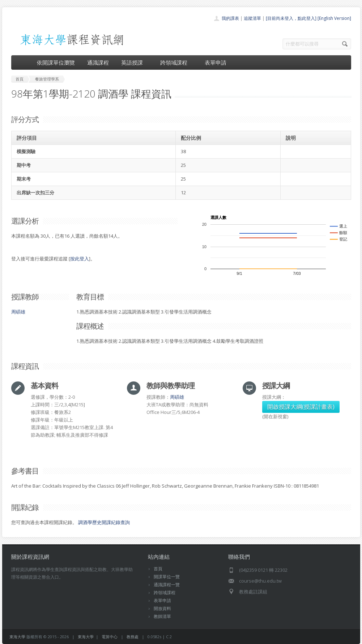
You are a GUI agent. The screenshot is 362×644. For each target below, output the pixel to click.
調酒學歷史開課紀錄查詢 (104, 522)
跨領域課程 (176, 62)
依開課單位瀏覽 (56, 62)
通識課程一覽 (167, 585)
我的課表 (230, 18)
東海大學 (17, 637)
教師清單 (162, 616)
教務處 (133, 637)
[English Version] (334, 18)
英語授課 (135, 62)
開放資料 (162, 608)
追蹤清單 (252, 18)
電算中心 (110, 637)
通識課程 (98, 62)
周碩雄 (18, 312)
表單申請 (216, 62)
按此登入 (80, 259)
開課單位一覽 (167, 577)
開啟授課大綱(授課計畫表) (301, 407)
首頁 (158, 569)
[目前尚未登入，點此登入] (291, 18)
